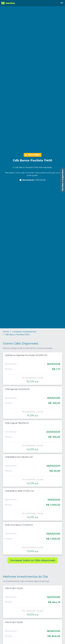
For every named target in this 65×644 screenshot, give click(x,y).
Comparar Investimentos (24, 332)
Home (6, 332)
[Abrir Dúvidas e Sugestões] (63, 180)
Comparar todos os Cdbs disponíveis (33, 560)
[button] (62, 3)
